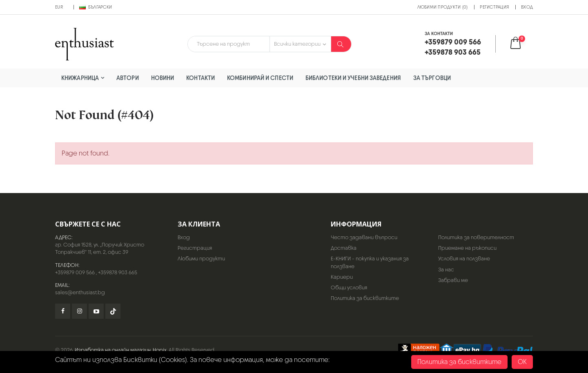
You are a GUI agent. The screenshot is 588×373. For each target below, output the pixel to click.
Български (96, 7)
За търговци (432, 78)
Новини (163, 78)
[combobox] (229, 44)
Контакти (200, 78)
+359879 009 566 (75, 272)
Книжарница (80, 78)
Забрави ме (453, 280)
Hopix (160, 350)
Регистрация (494, 7)
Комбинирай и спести (260, 78)
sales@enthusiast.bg (80, 292)
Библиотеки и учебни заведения (353, 78)
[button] (521, 44)
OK (522, 362)
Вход (527, 7)
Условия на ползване (464, 259)
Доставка (344, 248)
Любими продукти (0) (443, 7)
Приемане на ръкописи (467, 248)
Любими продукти (201, 259)
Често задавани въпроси (364, 237)
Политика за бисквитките (365, 298)
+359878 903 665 (118, 272)
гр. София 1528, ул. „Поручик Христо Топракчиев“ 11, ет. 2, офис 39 (100, 248)
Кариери (342, 277)
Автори (128, 78)
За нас (446, 270)
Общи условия (349, 288)
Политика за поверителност (476, 237)
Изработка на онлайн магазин (113, 350)
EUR (59, 7)
